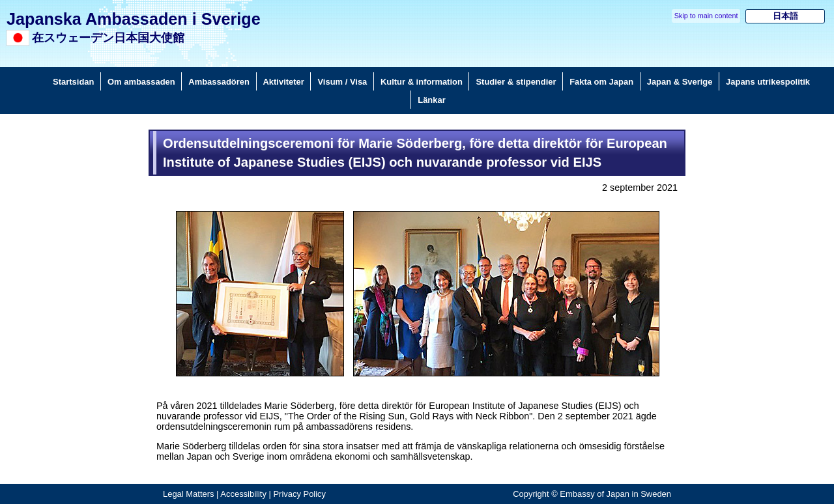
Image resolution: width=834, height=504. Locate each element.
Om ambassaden (141, 82)
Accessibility (243, 494)
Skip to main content (706, 16)
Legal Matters (188, 494)
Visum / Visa (342, 82)
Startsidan (73, 82)
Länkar (431, 100)
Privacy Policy (299, 494)
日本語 (785, 16)
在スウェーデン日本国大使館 (108, 38)
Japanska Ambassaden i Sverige (134, 19)
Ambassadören (219, 82)
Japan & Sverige (680, 82)
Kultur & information (422, 82)
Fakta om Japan (601, 82)
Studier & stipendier (516, 82)
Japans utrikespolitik (768, 82)
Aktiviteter (284, 82)
